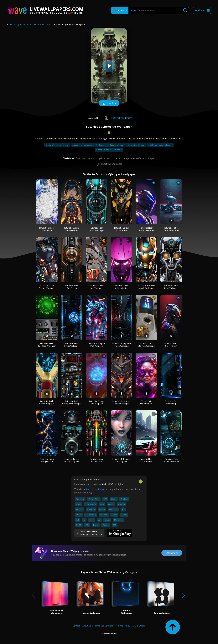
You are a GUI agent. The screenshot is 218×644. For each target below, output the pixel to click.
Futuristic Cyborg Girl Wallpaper (72, 229)
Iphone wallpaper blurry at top (109, 150)
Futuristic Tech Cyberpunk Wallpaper (72, 402)
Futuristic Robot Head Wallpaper (171, 287)
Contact (76, 626)
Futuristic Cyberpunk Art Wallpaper (121, 460)
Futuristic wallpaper (40, 24)
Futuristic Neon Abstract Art (97, 460)
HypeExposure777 (117, 118)
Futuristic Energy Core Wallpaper (97, 402)
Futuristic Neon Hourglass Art (47, 460)
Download (109, 103)
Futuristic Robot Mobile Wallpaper (171, 229)
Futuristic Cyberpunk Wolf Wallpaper (97, 345)
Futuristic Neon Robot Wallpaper (146, 229)
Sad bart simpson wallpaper (160, 145)
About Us (87, 626)
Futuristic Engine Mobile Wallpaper (72, 460)
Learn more (172, 553)
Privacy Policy (123, 626)
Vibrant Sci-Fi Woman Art (146, 402)
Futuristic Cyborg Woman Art (47, 229)
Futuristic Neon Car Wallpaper (146, 460)
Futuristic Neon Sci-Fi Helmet (171, 345)
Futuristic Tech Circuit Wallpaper (97, 229)
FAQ (134, 626)
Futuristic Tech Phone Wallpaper (171, 460)
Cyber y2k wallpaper (136, 145)
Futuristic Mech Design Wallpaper (47, 287)
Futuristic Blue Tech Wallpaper (171, 402)
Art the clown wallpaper (82, 145)
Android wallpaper (95, 489)
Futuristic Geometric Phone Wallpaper (121, 402)
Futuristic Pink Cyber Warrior (122, 287)
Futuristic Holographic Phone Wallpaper (121, 345)
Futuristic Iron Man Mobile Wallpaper (146, 287)
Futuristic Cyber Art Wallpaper (97, 287)
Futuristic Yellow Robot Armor (121, 229)
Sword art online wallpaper (57, 145)
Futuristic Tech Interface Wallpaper (47, 345)
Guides (142, 626)
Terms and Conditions (104, 626)
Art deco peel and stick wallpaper (110, 145)
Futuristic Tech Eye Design (72, 287)
